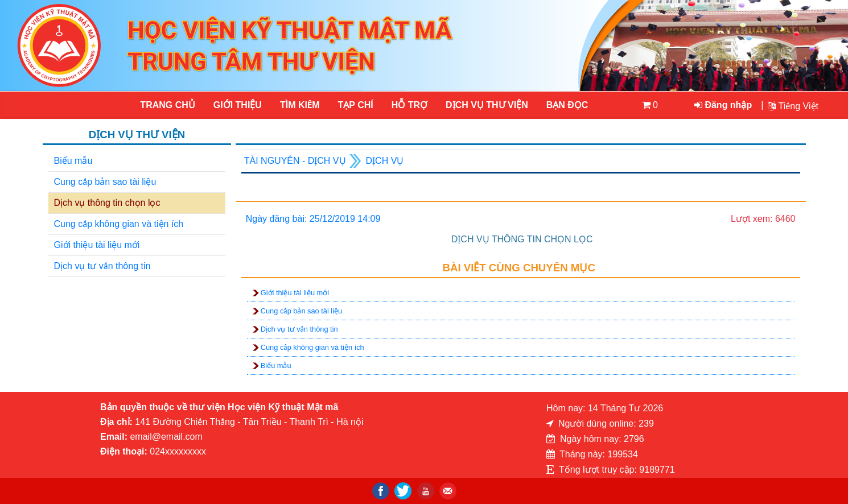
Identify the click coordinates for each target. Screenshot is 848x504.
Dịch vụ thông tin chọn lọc (107, 203)
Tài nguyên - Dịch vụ (295, 161)
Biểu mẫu (73, 161)
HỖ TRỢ (409, 105)
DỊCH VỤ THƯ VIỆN (486, 105)
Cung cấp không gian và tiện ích (119, 224)
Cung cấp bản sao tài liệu (105, 182)
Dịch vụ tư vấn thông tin (102, 266)
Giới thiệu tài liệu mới (97, 245)
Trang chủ (167, 105)
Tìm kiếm (300, 105)
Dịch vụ (385, 161)
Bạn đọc (567, 105)
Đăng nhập (723, 105)
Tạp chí (356, 105)
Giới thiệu (238, 105)
